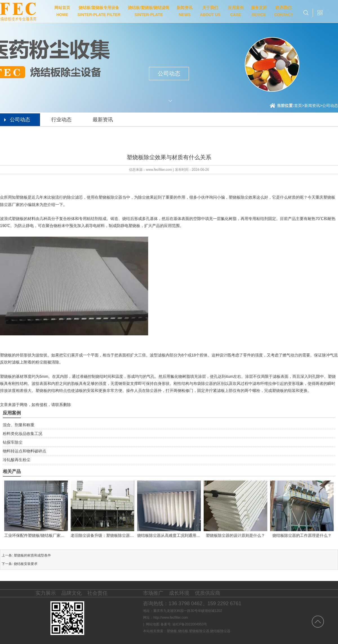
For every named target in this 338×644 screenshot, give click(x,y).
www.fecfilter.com (159, 170)
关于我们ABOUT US (210, 11)
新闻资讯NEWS (184, 11)
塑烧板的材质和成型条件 (32, 555)
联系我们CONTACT (283, 11)
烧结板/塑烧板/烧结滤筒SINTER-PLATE (149, 11)
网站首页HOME (62, 11)
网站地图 (153, 624)
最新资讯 (103, 120)
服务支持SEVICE (259, 11)
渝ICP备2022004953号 (190, 624)
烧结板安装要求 (26, 564)
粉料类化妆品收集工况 (23, 434)
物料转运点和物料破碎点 (25, 451)
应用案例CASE (236, 11)
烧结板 (183, 631)
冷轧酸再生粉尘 (17, 460)
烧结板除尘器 (220, 631)
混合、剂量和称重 (19, 425)
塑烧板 (172, 631)
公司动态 (330, 106)
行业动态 (61, 120)
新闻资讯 (312, 106)
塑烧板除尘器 (199, 631)
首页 (299, 106)
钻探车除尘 (13, 442)
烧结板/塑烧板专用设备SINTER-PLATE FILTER (99, 11)
